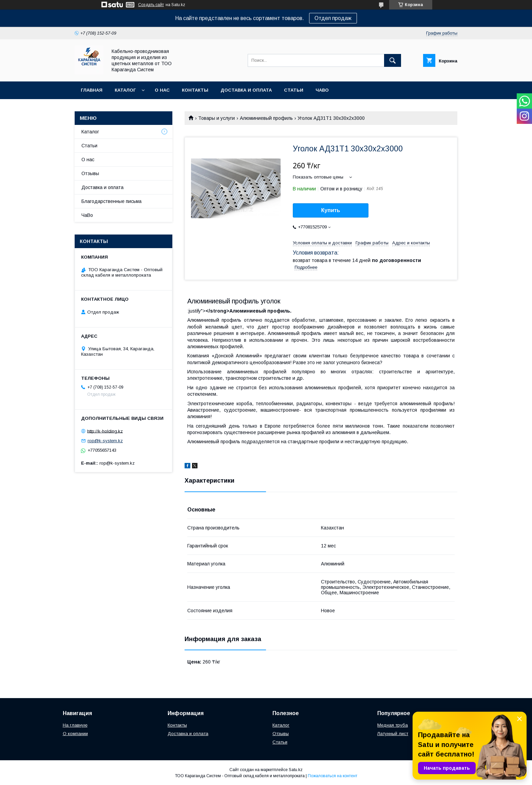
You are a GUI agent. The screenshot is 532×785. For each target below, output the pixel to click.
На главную (75, 725)
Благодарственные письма (111, 201)
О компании (75, 734)
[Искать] (393, 60)
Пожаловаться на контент (332, 776)
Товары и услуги (216, 118)
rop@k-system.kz (105, 441)
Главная (92, 90)
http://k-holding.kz (105, 431)
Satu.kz (296, 770)
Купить (331, 210)
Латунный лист (393, 734)
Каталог (125, 90)
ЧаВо (322, 90)
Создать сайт (151, 5)
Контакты (195, 90)
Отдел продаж (333, 18)
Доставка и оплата (246, 90)
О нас (162, 90)
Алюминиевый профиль (266, 118)
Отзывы (90, 173)
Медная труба (393, 725)
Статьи (294, 90)
